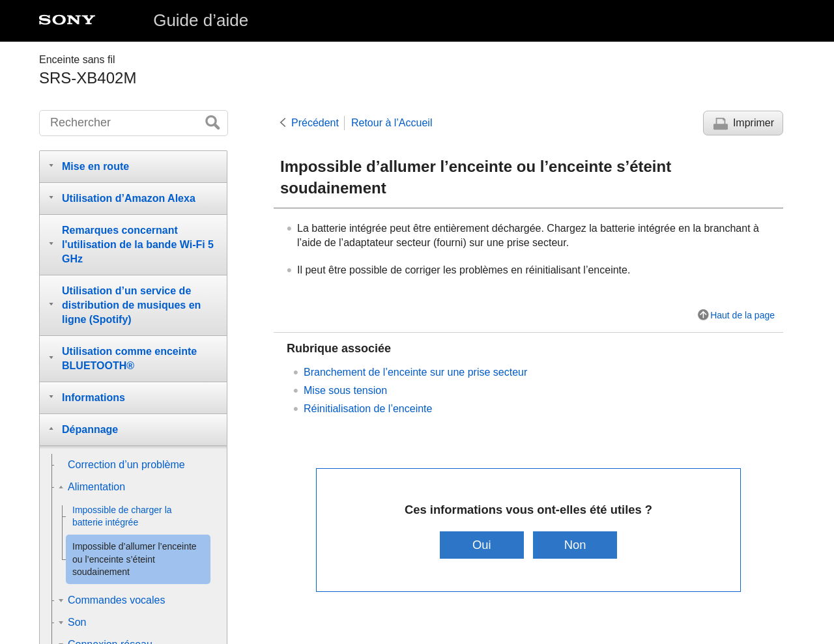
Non (575, 545)
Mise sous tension (345, 390)
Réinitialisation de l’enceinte (368, 409)
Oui (482, 545)
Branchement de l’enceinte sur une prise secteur (415, 372)
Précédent (315, 123)
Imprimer (754, 123)
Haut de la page (742, 315)
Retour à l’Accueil (392, 123)
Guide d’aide (201, 20)
